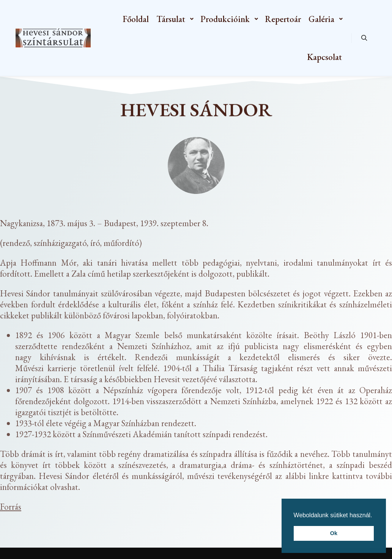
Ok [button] (334, 533)
